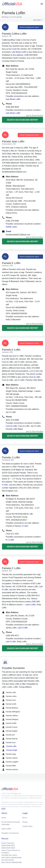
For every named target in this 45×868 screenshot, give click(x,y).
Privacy (25, 822)
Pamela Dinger (10, 750)
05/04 (13, 848)
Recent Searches (8, 843)
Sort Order (37, 20)
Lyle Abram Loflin (19, 52)
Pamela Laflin (9, 746)
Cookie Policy (27, 826)
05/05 (8, 848)
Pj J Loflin (10, 540)
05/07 (13, 845)
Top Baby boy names (9, 855)
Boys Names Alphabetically (12, 862)
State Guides (6, 829)
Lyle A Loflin (31, 605)
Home (4, 818)
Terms (25, 818)
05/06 (4, 848)
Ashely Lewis (11, 227)
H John (5, 485)
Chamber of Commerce (10, 833)
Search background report (22, 120)
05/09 (4, 845)
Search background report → (30, 27)
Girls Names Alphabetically (11, 858)
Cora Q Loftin (34, 377)
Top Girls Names (8, 860)
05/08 (8, 845)
